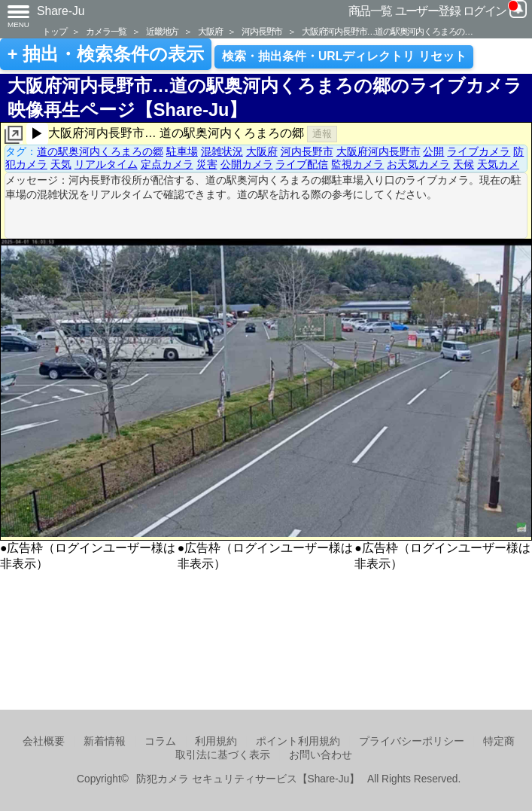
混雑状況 (222, 151)
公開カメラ (247, 164)
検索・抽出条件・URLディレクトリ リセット (344, 56)
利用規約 (216, 741)
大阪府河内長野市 (378, 151)
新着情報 (105, 741)
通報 (322, 134)
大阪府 (210, 31)
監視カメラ (357, 164)
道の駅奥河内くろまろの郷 (100, 151)
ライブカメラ (479, 151)
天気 (61, 164)
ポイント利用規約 (298, 741)
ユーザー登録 (428, 11)
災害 (207, 164)
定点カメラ (167, 164)
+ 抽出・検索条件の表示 (106, 54)
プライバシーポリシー (412, 741)
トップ (54, 31)
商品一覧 (370, 11)
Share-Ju (61, 11)
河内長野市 (262, 31)
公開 (433, 151)
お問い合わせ (321, 755)
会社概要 (44, 741)
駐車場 (182, 151)
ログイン (485, 11)
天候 (464, 164)
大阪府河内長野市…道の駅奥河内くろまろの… (387, 31)
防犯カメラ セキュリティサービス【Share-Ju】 (248, 779)
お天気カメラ (418, 164)
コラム (160, 741)
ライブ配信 (302, 164)
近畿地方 (162, 31)
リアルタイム (106, 164)
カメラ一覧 (106, 31)
